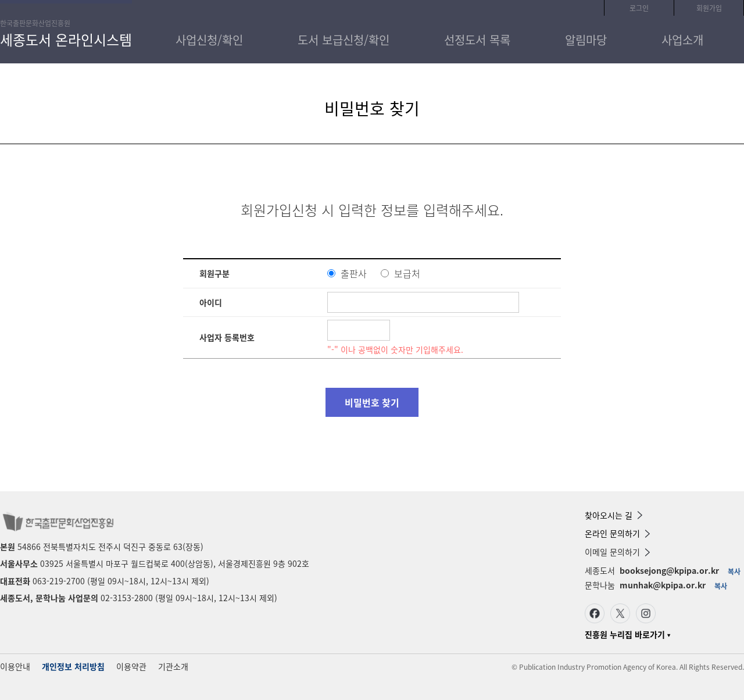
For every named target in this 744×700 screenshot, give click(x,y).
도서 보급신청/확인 (344, 40)
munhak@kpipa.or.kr (663, 585)
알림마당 (586, 40)
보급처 (407, 273)
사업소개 (682, 40)
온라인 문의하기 (617, 533)
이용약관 (131, 666)
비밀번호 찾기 (372, 402)
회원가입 (709, 8)
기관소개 (173, 666)
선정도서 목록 (477, 40)
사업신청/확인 (209, 40)
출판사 (354, 273)
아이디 (211, 302)
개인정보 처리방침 (73, 666)
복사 (734, 572)
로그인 (639, 8)
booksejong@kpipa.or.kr (669, 570)
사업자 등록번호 (227, 337)
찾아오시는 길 (614, 515)
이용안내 (15, 666)
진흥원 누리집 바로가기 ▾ (627, 634)
